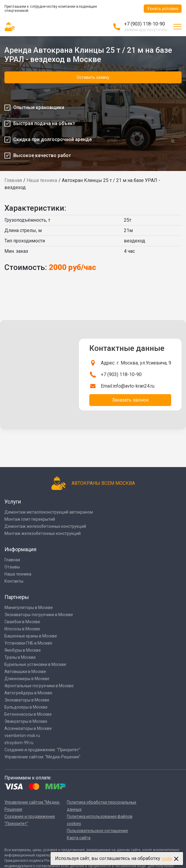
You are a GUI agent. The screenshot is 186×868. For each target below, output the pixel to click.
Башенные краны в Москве (31, 636)
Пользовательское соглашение (97, 831)
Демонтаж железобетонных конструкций (45, 526)
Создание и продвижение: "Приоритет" (42, 750)
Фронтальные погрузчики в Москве (39, 686)
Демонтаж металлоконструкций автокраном (49, 512)
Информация (20, 549)
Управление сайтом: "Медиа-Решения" (42, 757)
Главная (13, 180)
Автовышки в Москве (25, 672)
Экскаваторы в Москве (27, 700)
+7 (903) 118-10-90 (145, 24)
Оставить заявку (93, 77)
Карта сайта (79, 838)
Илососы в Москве (22, 629)
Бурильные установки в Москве (35, 664)
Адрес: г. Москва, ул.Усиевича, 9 (136, 363)
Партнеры (17, 597)
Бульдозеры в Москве (26, 707)
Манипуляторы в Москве (29, 608)
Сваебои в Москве (22, 622)
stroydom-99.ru (19, 743)
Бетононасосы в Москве (28, 714)
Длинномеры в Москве (27, 679)
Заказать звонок (130, 400)
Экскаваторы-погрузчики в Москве (39, 615)
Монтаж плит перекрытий (30, 519)
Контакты (14, 581)
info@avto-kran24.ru (134, 386)
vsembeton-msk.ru (22, 736)
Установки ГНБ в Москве (28, 643)
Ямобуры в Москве (23, 650)
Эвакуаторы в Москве (26, 721)
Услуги (13, 502)
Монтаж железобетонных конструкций (43, 533)
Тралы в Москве (20, 657)
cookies (169, 859)
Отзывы (12, 567)
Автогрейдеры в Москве (28, 693)
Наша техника (42, 180)
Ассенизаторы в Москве (28, 728)
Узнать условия (163, 9)
